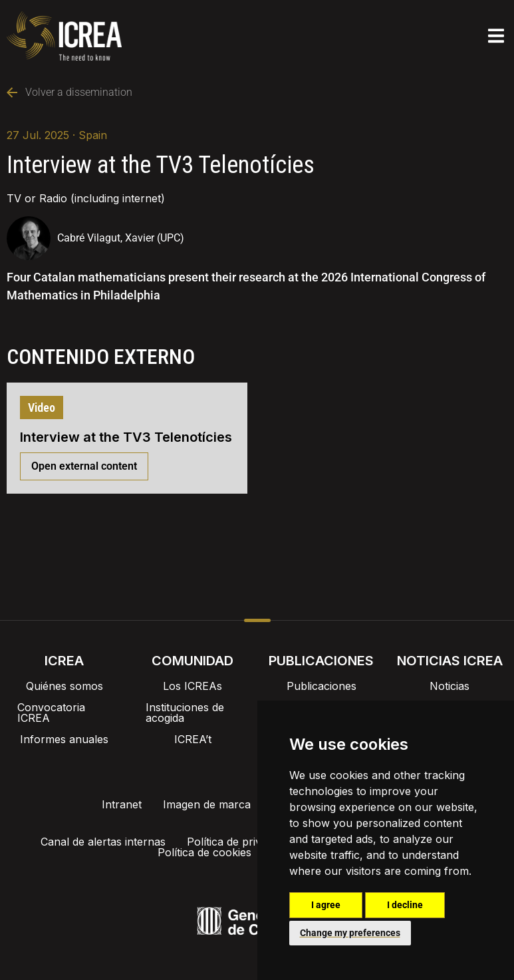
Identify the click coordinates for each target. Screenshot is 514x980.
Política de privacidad (244, 842)
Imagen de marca (207, 804)
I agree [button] (326, 905)
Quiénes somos (64, 686)
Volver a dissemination (69, 92)
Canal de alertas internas (107, 842)
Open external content (84, 466)
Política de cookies (208, 852)
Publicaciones (321, 686)
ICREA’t (193, 739)
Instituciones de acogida (185, 713)
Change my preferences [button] (350, 933)
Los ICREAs (193, 686)
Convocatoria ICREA (51, 713)
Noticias (450, 686)
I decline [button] (405, 905)
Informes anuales (64, 739)
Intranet (122, 804)
